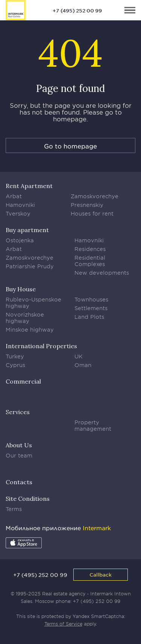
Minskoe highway (30, 330)
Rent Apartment (29, 186)
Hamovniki (20, 205)
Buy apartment (27, 230)
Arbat (14, 196)
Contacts (19, 482)
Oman (83, 365)
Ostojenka (20, 240)
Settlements (91, 308)
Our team (19, 455)
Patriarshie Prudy (30, 266)
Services (18, 412)
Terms (14, 509)
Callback (101, 574)
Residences (90, 249)
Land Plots (89, 317)
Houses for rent (92, 213)
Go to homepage (70, 146)
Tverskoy (18, 213)
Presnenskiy (87, 205)
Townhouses (91, 299)
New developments (102, 273)
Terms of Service (63, 624)
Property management (93, 425)
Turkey (15, 356)
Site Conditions (28, 499)
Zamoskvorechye (95, 196)
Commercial (23, 381)
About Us (19, 445)
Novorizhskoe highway (25, 318)
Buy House (21, 289)
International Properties (41, 346)
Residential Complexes (90, 261)
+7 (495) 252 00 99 (77, 11)
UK (79, 356)
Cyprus (15, 365)
